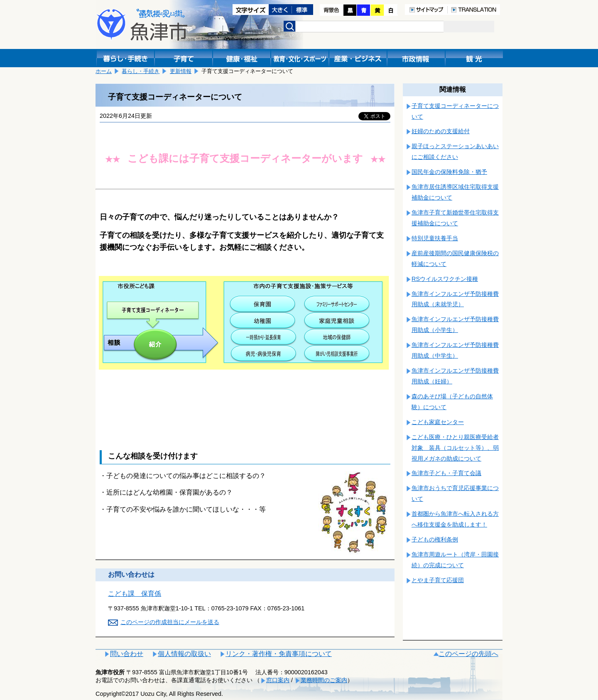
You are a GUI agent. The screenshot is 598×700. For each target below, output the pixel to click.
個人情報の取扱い (184, 654)
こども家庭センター (438, 422)
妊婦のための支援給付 (441, 131)
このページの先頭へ (468, 654)
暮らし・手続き (141, 71)
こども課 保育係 (135, 594)
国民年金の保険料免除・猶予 (449, 172)
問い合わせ (127, 654)
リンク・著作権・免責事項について (279, 654)
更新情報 (181, 71)
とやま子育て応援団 (438, 580)
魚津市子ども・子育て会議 (446, 473)
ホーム (104, 71)
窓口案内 (278, 680)
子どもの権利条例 (435, 539)
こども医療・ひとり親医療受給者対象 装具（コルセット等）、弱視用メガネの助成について (455, 448)
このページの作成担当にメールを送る (170, 622)
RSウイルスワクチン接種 (445, 279)
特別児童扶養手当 (435, 238)
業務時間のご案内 (324, 680)
